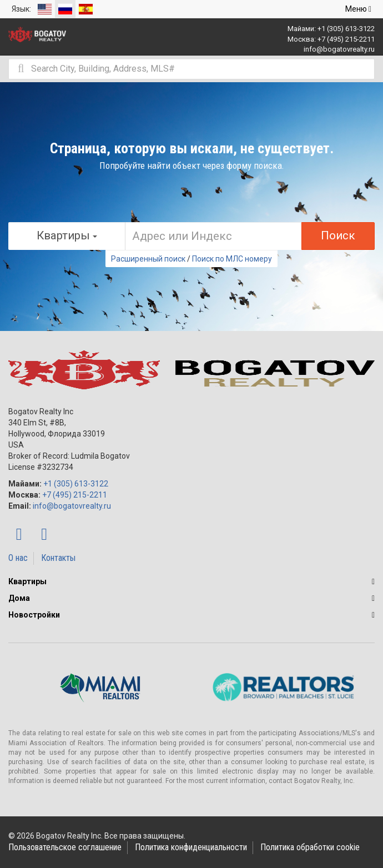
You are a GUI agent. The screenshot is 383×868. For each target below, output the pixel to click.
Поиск (338, 235)
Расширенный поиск (148, 259)
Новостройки (34, 615)
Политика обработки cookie (310, 847)
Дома (19, 598)
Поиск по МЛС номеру (232, 259)
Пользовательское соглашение (65, 847)
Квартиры (27, 581)
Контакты (58, 558)
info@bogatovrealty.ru (339, 49)
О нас (18, 558)
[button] (373, 581)
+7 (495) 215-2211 (346, 39)
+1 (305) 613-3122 (346, 29)
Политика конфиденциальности (191, 847)
